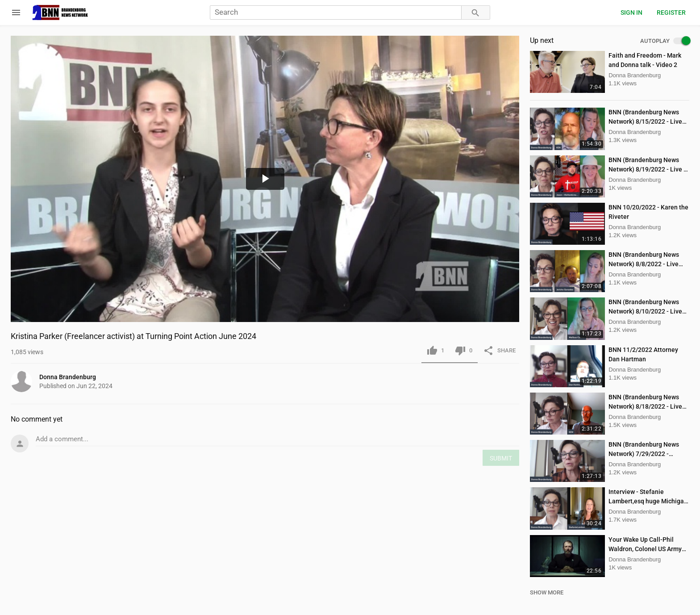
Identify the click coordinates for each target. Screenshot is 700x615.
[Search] (335, 13)
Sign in (631, 13)
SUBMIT (501, 458)
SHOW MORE (547, 592)
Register (671, 13)
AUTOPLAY (665, 41)
